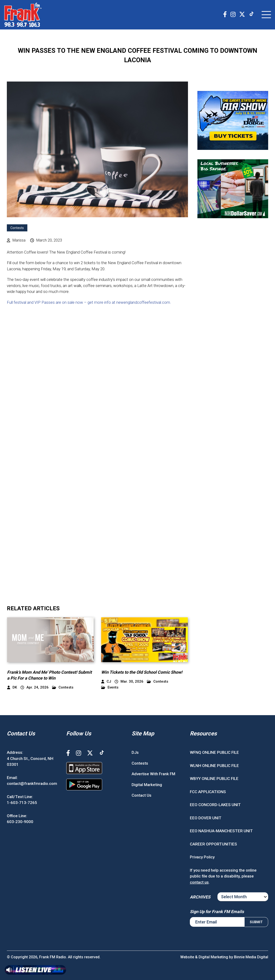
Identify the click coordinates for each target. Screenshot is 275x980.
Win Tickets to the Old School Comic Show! (142, 672)
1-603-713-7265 (22, 803)
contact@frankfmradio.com (32, 783)
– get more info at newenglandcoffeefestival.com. (127, 302)
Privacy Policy (202, 857)
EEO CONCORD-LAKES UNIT (215, 805)
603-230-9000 (20, 822)
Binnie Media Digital (251, 957)
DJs (135, 752)
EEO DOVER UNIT (206, 818)
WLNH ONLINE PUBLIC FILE (214, 766)
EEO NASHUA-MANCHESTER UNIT (221, 831)
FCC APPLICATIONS (208, 792)
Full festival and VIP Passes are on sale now (45, 302)
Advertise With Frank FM (153, 774)
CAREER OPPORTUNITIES (213, 844)
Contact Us (142, 795)
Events (110, 687)
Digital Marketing (147, 785)
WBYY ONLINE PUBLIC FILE (214, 779)
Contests (17, 228)
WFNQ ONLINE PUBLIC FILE (214, 752)
